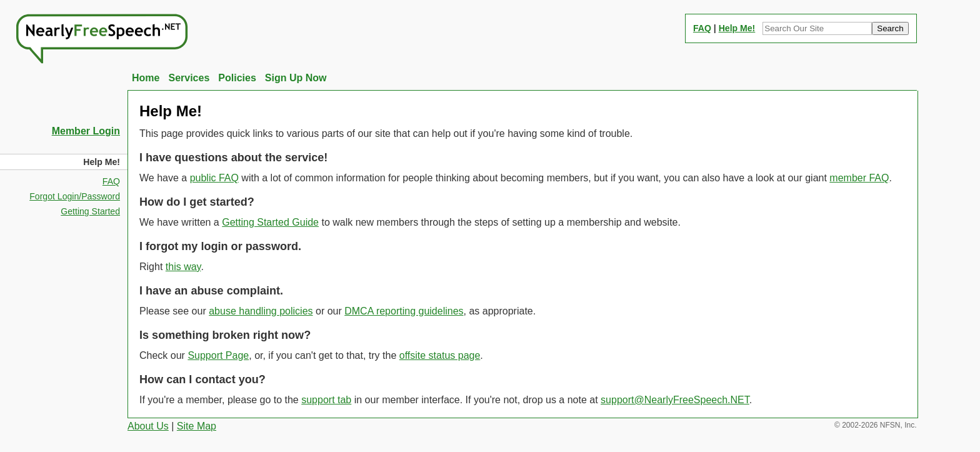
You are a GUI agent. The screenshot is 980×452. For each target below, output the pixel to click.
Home (146, 78)
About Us (148, 426)
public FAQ (214, 178)
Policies (237, 78)
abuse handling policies (261, 311)
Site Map (197, 426)
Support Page (218, 355)
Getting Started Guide (270, 222)
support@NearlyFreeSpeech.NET (675, 400)
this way (183, 267)
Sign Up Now (296, 78)
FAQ (702, 28)
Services (189, 78)
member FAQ (859, 178)
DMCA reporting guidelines (404, 311)
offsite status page (440, 355)
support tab (326, 400)
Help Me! (737, 28)
